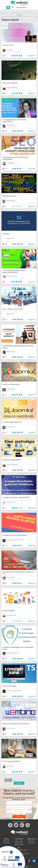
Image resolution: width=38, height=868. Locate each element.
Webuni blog (19, 843)
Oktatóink (6, 843)
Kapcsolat (6, 841)
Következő (19, 783)
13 (33, 780)
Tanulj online (32, 841)
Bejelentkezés (22, 7)
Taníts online (19, 841)
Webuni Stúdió (19, 845)
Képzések (32, 843)
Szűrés (19, 15)
